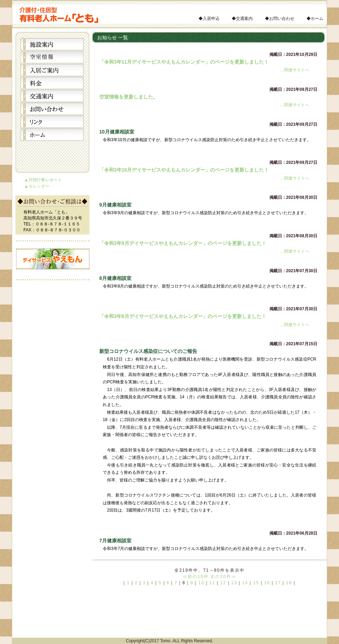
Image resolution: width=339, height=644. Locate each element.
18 (289, 583)
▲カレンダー (37, 186)
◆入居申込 (209, 19)
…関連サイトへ (295, 70)
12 (223, 583)
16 (267, 583)
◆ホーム (315, 19)
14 (245, 583)
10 (201, 583)
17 (278, 583)
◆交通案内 (242, 19)
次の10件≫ (223, 577)
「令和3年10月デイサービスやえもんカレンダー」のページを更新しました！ (184, 170)
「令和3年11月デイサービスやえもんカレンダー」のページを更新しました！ (184, 62)
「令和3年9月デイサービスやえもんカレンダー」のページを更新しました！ (183, 243)
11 (212, 583)
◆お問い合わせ (280, 19)
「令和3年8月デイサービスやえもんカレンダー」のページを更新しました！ (183, 316)
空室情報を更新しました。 (129, 97)
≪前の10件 (196, 577)
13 (234, 583)
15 (256, 583)
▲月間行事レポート (43, 180)
